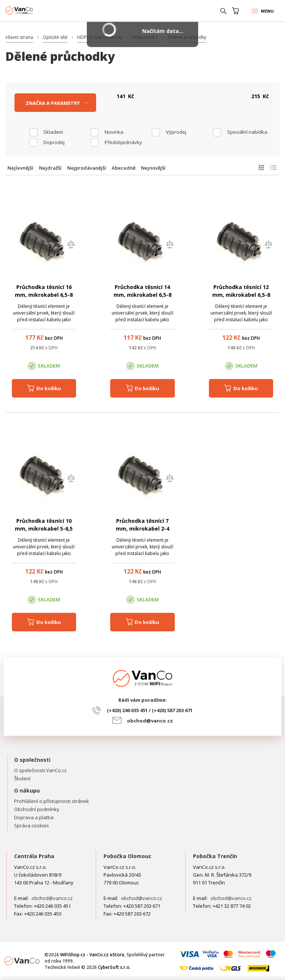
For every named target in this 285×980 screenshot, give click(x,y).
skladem (53, 132)
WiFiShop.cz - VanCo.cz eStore (33, 11)
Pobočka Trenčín (215, 856)
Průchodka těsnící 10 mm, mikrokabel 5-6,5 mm (44, 529)
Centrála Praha (34, 856)
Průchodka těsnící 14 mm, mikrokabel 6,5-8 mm (142, 295)
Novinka (114, 132)
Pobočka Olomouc (127, 856)
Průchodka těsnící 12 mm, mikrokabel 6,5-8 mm (241, 295)
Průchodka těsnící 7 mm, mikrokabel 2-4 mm (142, 529)
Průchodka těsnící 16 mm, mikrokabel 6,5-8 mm (44, 295)
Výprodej (176, 132)
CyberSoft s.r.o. (114, 967)
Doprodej (54, 142)
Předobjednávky (123, 142)
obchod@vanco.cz (150, 721)
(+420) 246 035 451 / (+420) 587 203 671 (150, 710)
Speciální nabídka (247, 132)
